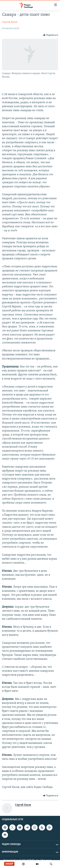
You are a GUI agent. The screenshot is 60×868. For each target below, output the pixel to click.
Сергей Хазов (10, 22)
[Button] (51, 35)
